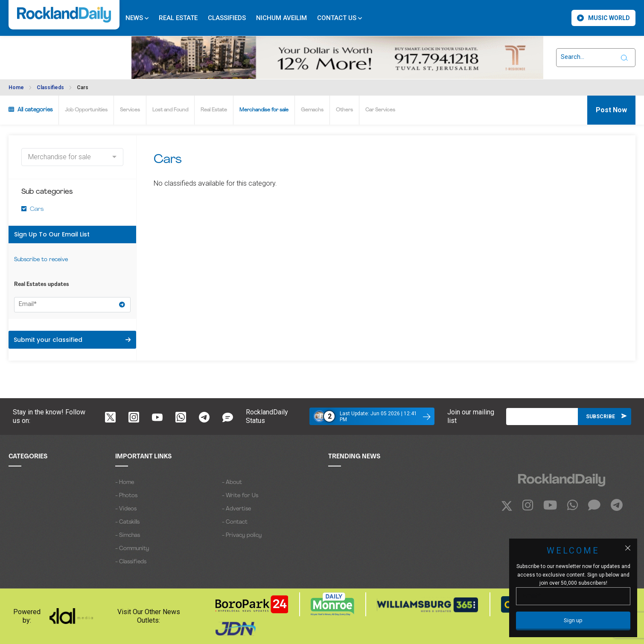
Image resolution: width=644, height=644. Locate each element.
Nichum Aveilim (281, 18)
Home (16, 87)
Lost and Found (170, 110)
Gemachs (312, 110)
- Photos (126, 496)
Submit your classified (72, 340)
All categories (31, 110)
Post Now (611, 110)
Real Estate (178, 18)
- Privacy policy (242, 535)
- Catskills (127, 522)
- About (232, 482)
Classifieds (227, 18)
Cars (83, 87)
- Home (125, 482)
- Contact (235, 522)
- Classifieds (131, 562)
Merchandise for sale (264, 110)
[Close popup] (628, 548)
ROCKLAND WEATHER (45, 52)
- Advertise (236, 509)
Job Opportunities (86, 110)
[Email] (542, 417)
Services (130, 110)
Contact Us (339, 18)
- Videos (126, 509)
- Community (132, 549)
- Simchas (128, 535)
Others (344, 110)
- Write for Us (240, 496)
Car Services (380, 110)
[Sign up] (573, 621)
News (137, 18)
